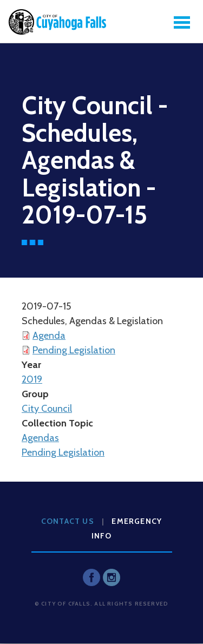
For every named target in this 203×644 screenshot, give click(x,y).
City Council (47, 409)
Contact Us (68, 521)
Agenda (49, 336)
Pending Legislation (74, 350)
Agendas (40, 438)
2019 (32, 379)
